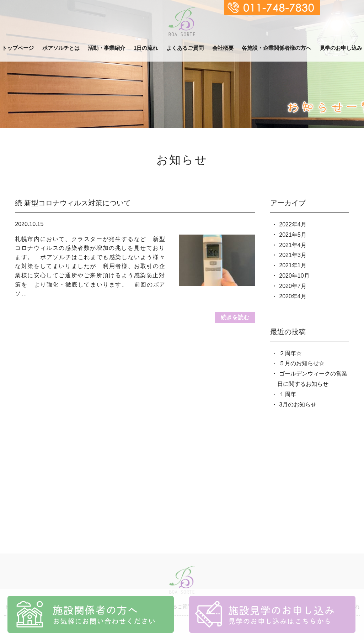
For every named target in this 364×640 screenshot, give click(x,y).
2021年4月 (293, 245)
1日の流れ (146, 48)
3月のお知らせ (298, 405)
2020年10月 (294, 276)
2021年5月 (293, 235)
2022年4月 (293, 224)
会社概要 (223, 48)
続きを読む (235, 317)
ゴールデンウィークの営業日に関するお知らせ (312, 379)
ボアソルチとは (61, 48)
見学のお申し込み (341, 48)
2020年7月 (293, 286)
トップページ (18, 48)
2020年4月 (293, 296)
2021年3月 (293, 255)
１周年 (288, 394)
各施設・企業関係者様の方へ (276, 48)
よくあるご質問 (185, 48)
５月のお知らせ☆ (302, 363)
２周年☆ (290, 353)
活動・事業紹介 (106, 48)
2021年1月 (293, 265)
